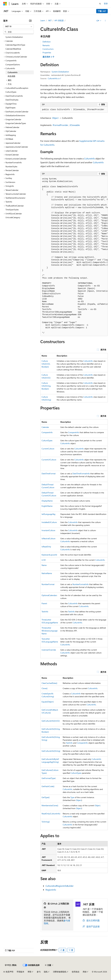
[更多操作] (105, 21)
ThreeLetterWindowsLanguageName (50, 631)
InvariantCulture (48, 530)
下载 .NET (102, 11)
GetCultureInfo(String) (51, 751)
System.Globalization (60, 72)
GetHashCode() (48, 786)
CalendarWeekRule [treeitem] (13, 49)
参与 (39, 972)
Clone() (45, 688)
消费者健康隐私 (60, 972)
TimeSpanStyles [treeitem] (12, 210)
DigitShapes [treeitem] (10, 108)
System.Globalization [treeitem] (14, 37)
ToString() (46, 822)
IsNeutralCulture (48, 538)
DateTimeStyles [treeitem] (12, 100)
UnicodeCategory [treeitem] (13, 217)
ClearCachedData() (49, 683)
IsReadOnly (46, 547)
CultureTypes (47, 440)
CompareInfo (47, 432)
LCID (44, 560)
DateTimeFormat (49, 473)
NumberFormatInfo (81, 584)
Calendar (45, 427)
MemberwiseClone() (50, 805)
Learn (43, 20)
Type (72, 797)
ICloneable (75, 125)
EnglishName (47, 506)
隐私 (46, 972)
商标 (85, 972)
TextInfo (45, 612)
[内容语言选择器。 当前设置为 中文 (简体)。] (11, 965)
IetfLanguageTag (48, 514)
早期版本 (20, 972)
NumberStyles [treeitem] (11, 166)
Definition (47, 42)
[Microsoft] (5, 4)
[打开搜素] (100, 4)
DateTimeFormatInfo (81, 473)
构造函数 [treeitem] (12, 76)
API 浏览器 (59, 20)
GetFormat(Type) (49, 778)
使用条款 (76, 972)
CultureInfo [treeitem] (13, 72)
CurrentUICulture (49, 460)
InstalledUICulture (49, 522)
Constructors (48, 49)
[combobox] (19, 26)
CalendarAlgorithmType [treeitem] (15, 45)
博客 (29, 972)
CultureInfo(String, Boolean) (46, 386)
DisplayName (47, 501)
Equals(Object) (48, 702)
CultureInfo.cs (54, 78)
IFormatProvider (60, 125)
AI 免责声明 (8, 972)
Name (44, 565)
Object (55, 118)
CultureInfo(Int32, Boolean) (46, 364)
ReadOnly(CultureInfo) (51, 814)
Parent (44, 603)
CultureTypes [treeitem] (11, 92)
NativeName (47, 573)
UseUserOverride (49, 650)
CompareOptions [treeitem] (13, 64)
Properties (47, 53)
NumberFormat (48, 584)
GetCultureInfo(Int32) (51, 721)
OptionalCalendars (49, 595)
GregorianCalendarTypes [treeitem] (16, 123)
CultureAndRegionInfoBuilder (60, 886)
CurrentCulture (48, 449)
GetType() (46, 797)
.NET (50, 20)
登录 (106, 4)
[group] (74, 256)
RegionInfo (51, 890)
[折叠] (30, 21)
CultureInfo (89, 158)
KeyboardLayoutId (49, 555)
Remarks (46, 45)
